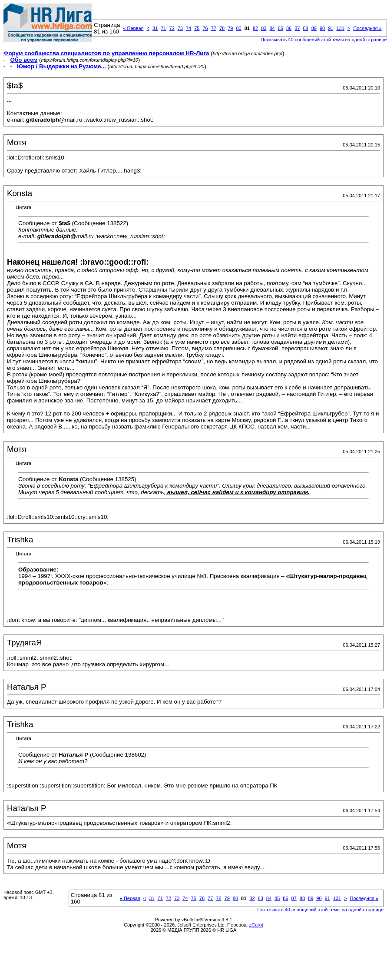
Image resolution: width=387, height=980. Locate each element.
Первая (133, 28)
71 (163, 28)
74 (189, 28)
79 (230, 28)
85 (281, 28)
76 (205, 28)
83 (264, 28)
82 (255, 28)
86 (289, 28)
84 (272, 28)
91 (331, 28)
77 (214, 28)
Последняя (367, 28)
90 (322, 28)
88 (305, 28)
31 (155, 28)
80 (238, 28)
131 (340, 28)
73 (180, 28)
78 (222, 28)
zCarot (256, 925)
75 (197, 28)
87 (297, 28)
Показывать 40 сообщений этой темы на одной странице (324, 40)
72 (172, 28)
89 (314, 28)
